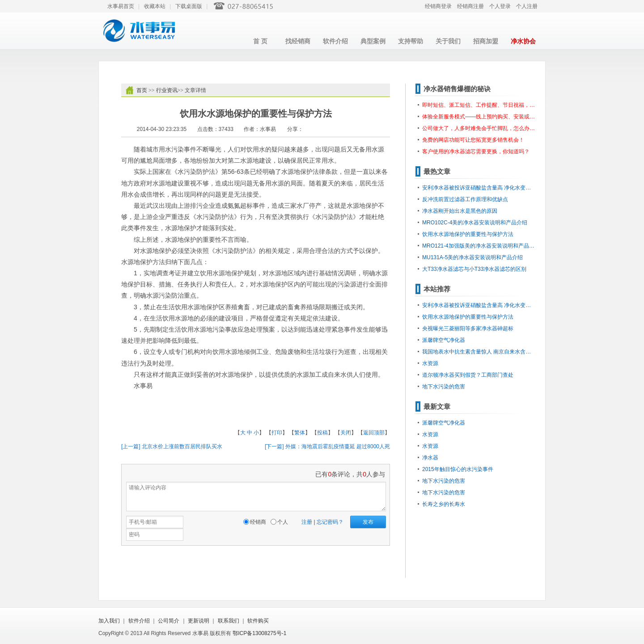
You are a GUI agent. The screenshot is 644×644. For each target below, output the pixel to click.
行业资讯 (167, 90)
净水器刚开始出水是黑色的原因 (460, 211)
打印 (277, 433)
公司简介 (169, 621)
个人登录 (500, 6)
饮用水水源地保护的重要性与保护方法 (468, 234)
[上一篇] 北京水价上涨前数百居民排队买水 (172, 446)
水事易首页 (121, 6)
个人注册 (527, 6)
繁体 (300, 433)
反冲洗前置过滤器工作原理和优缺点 (465, 199)
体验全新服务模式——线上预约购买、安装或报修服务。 (479, 117)
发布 (368, 522)
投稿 (322, 433)
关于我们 (448, 41)
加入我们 (109, 621)
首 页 (260, 41)
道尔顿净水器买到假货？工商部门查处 (468, 375)
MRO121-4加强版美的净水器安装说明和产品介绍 (479, 246)
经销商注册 (470, 6)
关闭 (346, 433)
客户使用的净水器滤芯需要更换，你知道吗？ (476, 152)
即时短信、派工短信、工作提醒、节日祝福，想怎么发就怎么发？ (479, 105)
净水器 (430, 458)
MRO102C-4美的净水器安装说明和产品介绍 (475, 223)
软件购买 (258, 621)
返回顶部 (374, 433)
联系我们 (229, 621)
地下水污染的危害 (444, 387)
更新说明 (199, 621)
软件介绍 (335, 41)
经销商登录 (438, 6)
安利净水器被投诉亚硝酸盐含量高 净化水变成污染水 (479, 188)
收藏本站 (155, 6)
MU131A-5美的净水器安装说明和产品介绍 (472, 257)
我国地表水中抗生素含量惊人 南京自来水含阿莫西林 (479, 352)
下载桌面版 (189, 6)
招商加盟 (486, 41)
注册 (307, 522)
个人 (283, 522)
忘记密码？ (330, 522)
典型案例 (373, 41)
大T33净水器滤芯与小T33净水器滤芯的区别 (474, 269)
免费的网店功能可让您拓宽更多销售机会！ (473, 140)
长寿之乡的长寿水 (444, 504)
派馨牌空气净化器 (444, 340)
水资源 (430, 363)
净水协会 (523, 41)
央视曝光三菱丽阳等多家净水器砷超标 (468, 328)
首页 (142, 90)
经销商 (258, 522)
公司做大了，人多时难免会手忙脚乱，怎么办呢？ (479, 128)
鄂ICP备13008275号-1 (259, 633)
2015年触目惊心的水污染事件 (458, 469)
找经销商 (298, 41)
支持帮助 (411, 41)
